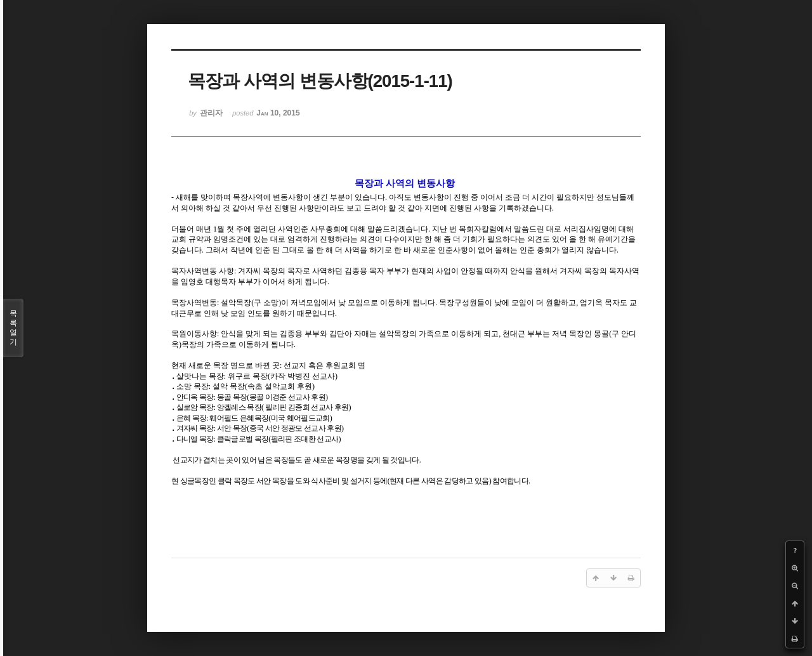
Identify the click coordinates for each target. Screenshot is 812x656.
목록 (13, 328)
